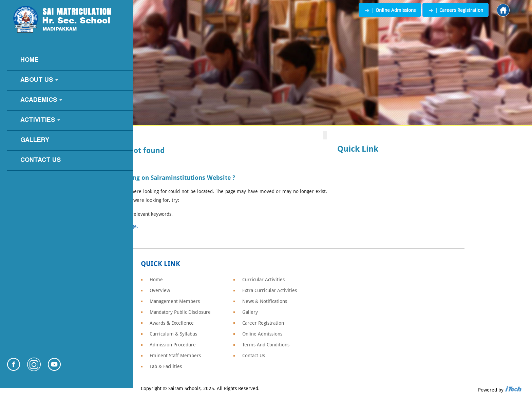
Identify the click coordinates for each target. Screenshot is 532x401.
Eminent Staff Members (175, 356)
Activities (40, 120)
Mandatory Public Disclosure (180, 312)
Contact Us (41, 160)
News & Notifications (265, 301)
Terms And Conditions (266, 345)
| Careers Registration (455, 10)
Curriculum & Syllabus (173, 334)
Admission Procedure (173, 345)
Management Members (175, 301)
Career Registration (263, 323)
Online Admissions (262, 334)
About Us (39, 80)
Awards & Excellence (172, 323)
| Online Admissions (390, 10)
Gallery (35, 140)
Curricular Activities (263, 280)
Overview (160, 290)
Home (30, 60)
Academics (41, 100)
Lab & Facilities (166, 366)
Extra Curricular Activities (270, 290)
